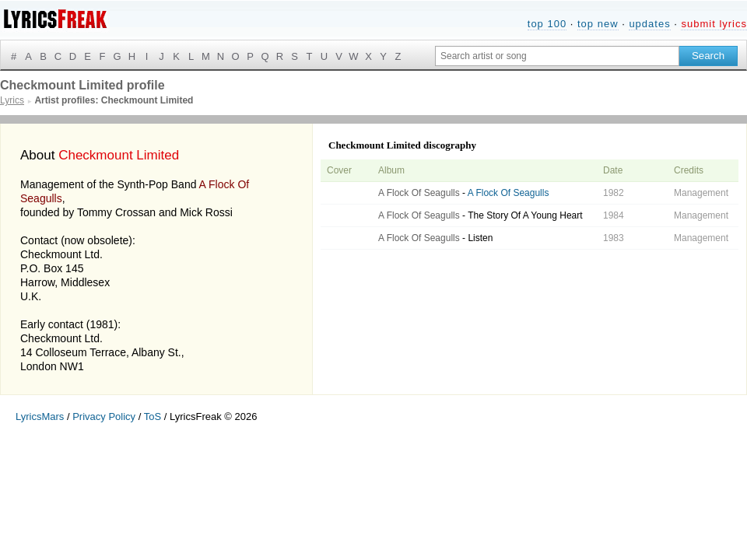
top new (598, 24)
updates (649, 24)
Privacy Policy (104, 416)
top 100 (547, 24)
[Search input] (557, 56)
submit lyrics (714, 24)
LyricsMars (40, 416)
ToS (153, 416)
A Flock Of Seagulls (419, 193)
